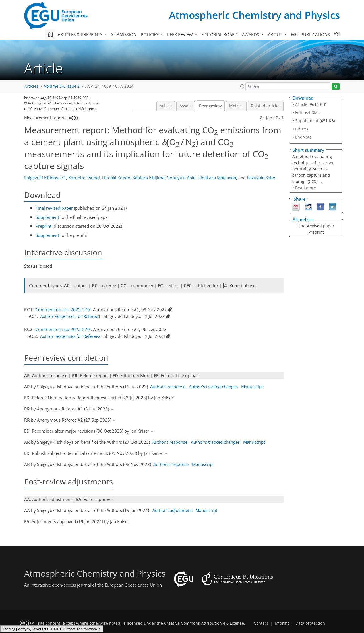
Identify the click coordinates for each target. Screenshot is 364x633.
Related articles (266, 106)
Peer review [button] (181, 34)
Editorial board (220, 34)
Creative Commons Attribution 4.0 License (204, 623)
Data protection (310, 623)
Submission (124, 34)
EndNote (303, 137)
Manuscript (252, 387)
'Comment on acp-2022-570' (63, 309)
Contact (261, 623)
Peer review (210, 106)
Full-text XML (307, 112)
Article (166, 106)
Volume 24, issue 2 (62, 86)
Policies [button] (150, 34)
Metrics (236, 106)
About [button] (276, 34)
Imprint (282, 623)
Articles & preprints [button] (81, 34)
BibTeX (302, 129)
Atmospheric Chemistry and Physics (254, 15)
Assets (186, 106)
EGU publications (310, 34)
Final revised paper (54, 208)
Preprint (44, 226)
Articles (31, 86)
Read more (306, 188)
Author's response (168, 387)
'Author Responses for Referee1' (70, 316)
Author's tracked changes (213, 387)
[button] (242, 86)
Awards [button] (251, 34)
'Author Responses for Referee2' (70, 336)
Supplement (47, 217)
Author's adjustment (172, 510)
